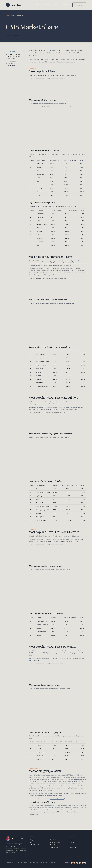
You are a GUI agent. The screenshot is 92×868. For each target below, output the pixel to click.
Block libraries (11, 61)
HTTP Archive (50, 50)
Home (7, 16)
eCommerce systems (13, 56)
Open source (54, 847)
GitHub (72, 842)
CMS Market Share (36, 845)
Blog (32, 5)
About (38, 5)
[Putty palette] (74, 863)
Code (43, 5)
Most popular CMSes (13, 54)
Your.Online (54, 840)
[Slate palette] (72, 863)
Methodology (11, 66)
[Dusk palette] (80, 863)
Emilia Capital (54, 845)
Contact (66, 5)
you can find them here (57, 799)
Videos (50, 5)
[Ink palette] (83, 863)
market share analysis (60, 62)
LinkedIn (73, 845)
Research (58, 5)
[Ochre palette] (85, 863)
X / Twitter (73, 847)
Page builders (11, 59)
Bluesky (72, 840)
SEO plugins (10, 63)
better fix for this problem (38, 793)
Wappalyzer (60, 777)
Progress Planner (55, 842)
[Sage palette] (77, 863)
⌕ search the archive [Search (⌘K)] (79, 5)
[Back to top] (23, 51)
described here (48, 808)
